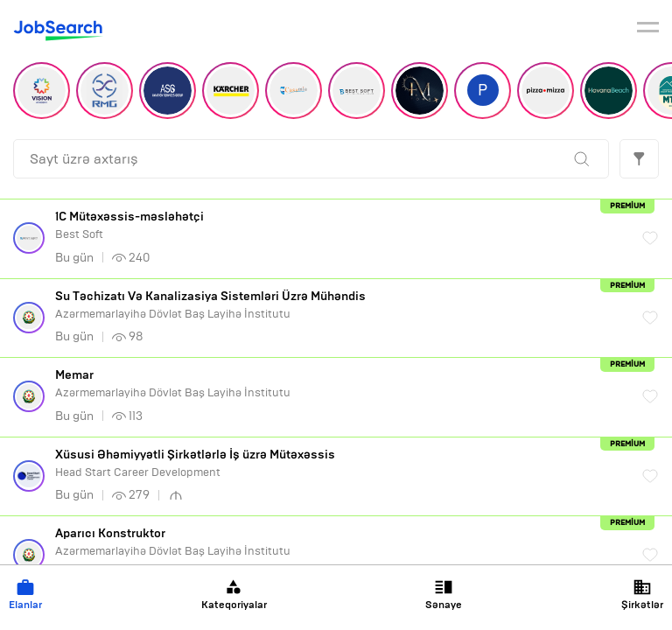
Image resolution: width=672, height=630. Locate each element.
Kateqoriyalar (234, 595)
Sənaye (444, 595)
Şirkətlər (642, 595)
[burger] (648, 30)
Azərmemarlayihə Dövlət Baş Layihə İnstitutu (340, 305)
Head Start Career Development (340, 463)
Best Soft (340, 225)
